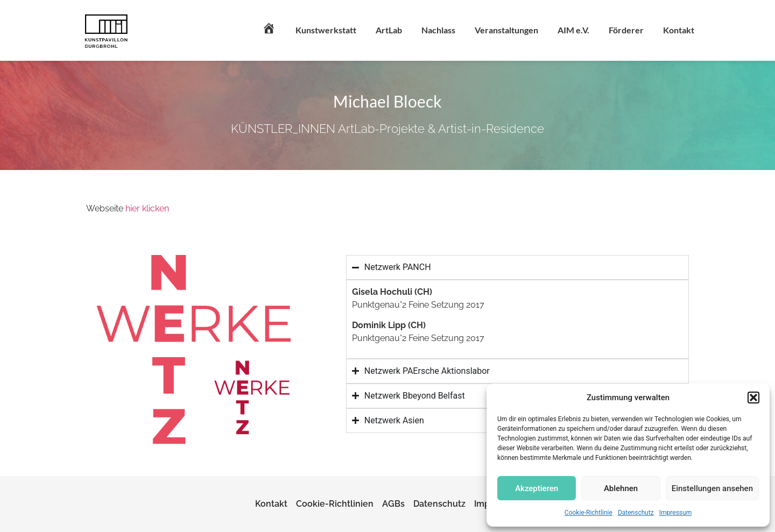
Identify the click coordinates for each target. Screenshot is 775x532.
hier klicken (147, 208)
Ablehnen (621, 488)
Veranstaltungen (506, 30)
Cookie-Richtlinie (589, 513)
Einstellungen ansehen (712, 488)
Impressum (675, 513)
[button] (753, 398)
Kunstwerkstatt (326, 30)
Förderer (626, 30)
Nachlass (438, 30)
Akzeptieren (537, 488)
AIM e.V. (573, 30)
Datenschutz (636, 513)
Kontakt (679, 30)
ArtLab (389, 30)
